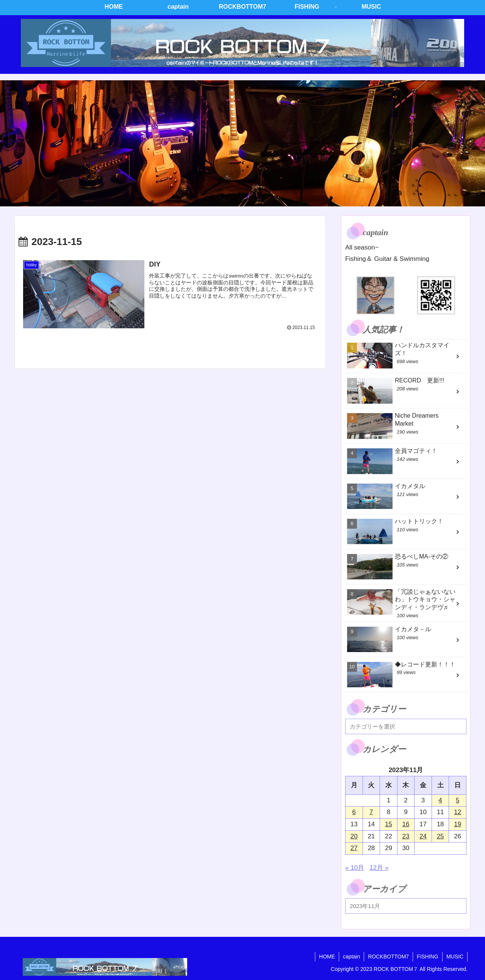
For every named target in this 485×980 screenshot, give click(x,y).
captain (351, 957)
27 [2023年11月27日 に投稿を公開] (354, 848)
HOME (327, 957)
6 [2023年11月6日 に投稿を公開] (354, 812)
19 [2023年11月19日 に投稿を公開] (458, 824)
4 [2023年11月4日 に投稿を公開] (440, 800)
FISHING (428, 957)
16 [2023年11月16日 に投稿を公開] (406, 824)
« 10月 (355, 868)
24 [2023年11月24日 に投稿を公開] (423, 836)
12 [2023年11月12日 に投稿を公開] (458, 812)
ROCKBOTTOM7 (388, 957)
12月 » (379, 868)
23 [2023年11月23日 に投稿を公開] (406, 836)
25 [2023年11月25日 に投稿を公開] (440, 836)
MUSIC (455, 957)
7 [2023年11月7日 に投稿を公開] (371, 812)
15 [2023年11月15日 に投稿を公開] (389, 824)
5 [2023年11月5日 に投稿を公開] (458, 800)
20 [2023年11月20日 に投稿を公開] (354, 836)
